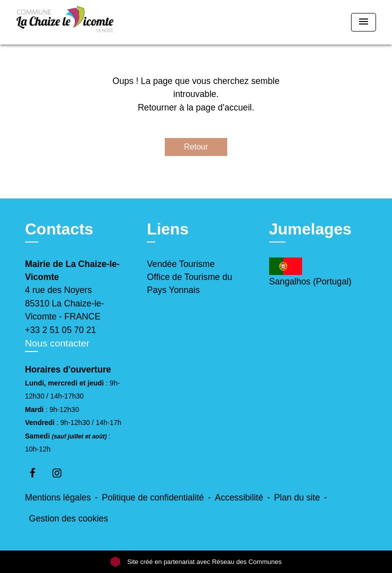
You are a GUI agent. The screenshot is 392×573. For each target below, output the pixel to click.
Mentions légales (58, 497)
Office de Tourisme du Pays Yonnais (190, 283)
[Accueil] (79, 22)
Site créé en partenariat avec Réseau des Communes (196, 562)
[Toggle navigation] (364, 22)
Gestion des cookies (68, 518)
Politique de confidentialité (153, 497)
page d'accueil (224, 107)
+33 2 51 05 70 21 (60, 330)
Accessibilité (239, 497)
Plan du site (297, 497)
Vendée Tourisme (181, 264)
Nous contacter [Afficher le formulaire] (57, 343)
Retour (196, 147)
